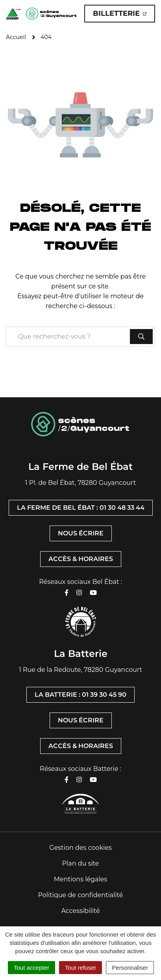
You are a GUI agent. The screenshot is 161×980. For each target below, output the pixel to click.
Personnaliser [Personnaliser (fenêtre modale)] (130, 968)
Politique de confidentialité (80, 895)
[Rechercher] (141, 337)
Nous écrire (81, 533)
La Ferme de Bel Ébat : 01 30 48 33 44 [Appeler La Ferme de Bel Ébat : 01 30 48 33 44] (81, 508)
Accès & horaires (81, 559)
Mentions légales (81, 879)
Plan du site (81, 863)
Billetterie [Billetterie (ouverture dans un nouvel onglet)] (124, 16)
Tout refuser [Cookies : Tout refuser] (80, 968)
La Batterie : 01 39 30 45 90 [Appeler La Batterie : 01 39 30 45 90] (80, 695)
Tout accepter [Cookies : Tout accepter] (31, 968)
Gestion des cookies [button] (80, 848)
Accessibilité (80, 911)
